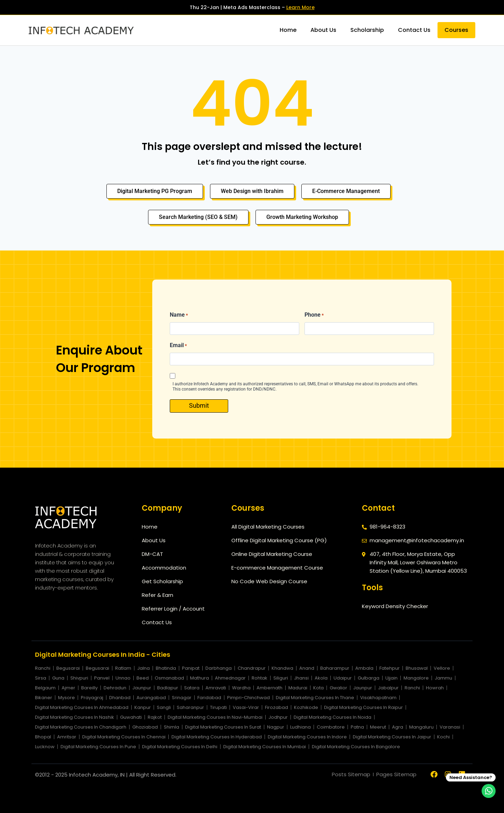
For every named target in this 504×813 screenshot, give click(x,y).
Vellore (442, 668)
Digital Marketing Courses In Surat (223, 727)
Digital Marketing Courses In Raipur (363, 707)
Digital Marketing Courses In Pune (98, 747)
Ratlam (123, 668)
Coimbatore (331, 727)
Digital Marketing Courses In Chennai (124, 737)
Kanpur (143, 707)
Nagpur (276, 727)
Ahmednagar (230, 678)
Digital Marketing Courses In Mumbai (265, 747)
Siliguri (281, 678)
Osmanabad (169, 678)
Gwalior (338, 688)
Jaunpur (142, 688)
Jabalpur (388, 688)
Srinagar (182, 698)
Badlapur (168, 688)
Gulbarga (369, 678)
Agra (398, 727)
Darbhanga (219, 668)
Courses (456, 30)
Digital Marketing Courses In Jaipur (392, 737)
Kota (318, 688)
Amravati (216, 688)
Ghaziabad (145, 727)
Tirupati (218, 707)
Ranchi (43, 668)
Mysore (66, 698)
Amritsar (67, 737)
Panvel (102, 678)
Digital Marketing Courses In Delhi (180, 747)
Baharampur (335, 668)
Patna (357, 727)
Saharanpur (190, 707)
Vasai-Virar (246, 707)
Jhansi (301, 678)
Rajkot (155, 717)
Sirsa (41, 678)
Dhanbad (120, 698)
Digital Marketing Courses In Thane (315, 698)
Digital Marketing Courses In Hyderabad (217, 737)
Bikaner (44, 698)
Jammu (443, 678)
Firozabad (276, 707)
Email (178, 346)
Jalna (143, 668)
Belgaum (45, 688)
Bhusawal (417, 668)
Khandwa (282, 668)
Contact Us (414, 30)
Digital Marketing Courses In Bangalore (356, 747)
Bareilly (89, 688)
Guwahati (131, 717)
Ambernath (269, 688)
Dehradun (115, 688)
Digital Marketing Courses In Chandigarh (81, 727)
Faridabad (209, 698)
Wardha (241, 688)
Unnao (123, 678)
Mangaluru (421, 727)
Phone (314, 315)
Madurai (298, 688)
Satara (192, 688)
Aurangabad (151, 698)
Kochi (443, 737)
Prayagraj (92, 698)
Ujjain (391, 678)
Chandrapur (252, 668)
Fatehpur (390, 668)
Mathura (199, 678)
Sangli (164, 707)
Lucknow (45, 747)
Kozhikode (306, 707)
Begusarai (68, 668)
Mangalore (416, 678)
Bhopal (43, 737)
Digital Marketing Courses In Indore (307, 737)
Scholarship (367, 30)
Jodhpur (278, 717)
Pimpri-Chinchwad (248, 698)
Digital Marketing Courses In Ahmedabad (82, 707)
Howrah (435, 688)
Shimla (171, 727)
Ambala (364, 668)
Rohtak (260, 678)
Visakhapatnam (378, 698)
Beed (143, 678)
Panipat (191, 668)
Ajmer (68, 688)
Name (179, 315)
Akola (321, 678)
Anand (307, 668)
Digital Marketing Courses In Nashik (75, 717)
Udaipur (343, 678)
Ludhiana (300, 727)
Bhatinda (166, 668)
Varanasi (450, 727)
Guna (58, 678)
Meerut (378, 727)
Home (288, 30)
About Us (323, 30)
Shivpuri (79, 678)
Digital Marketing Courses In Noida (332, 717)
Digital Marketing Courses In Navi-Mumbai (215, 717)
